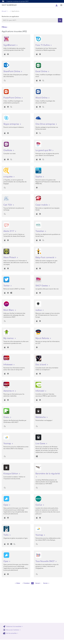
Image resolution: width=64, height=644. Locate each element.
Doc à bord (41, 365)
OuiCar (39, 505)
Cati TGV (8, 205)
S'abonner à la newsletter (13, 626)
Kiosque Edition (11, 474)
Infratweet (8, 365)
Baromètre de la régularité (48, 474)
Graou (7, 417)
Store (10, 11)
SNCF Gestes (42, 286)
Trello (6, 535)
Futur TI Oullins (43, 45)
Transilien (40, 231)
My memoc (9, 338)
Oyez (6, 505)
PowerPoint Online (12, 98)
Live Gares (41, 443)
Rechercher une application (10, 17)
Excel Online (42, 71)
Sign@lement (10, 45)
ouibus (39, 310)
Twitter (7, 286)
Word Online (42, 98)
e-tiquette (8, 177)
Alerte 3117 (9, 231)
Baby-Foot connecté (45, 257)
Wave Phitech (10, 257)
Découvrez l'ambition (12, 630)
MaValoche (41, 417)
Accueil (4, 11)
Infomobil (40, 391)
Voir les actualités (11, 633)
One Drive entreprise (46, 124)
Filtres (4, 27)
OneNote (8, 150)
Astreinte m (9, 391)
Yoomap (8, 443)
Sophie (39, 177)
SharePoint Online (12, 71)
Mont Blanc (9, 310)
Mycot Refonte (43, 338)
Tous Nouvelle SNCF (45, 561)
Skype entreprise (12, 124)
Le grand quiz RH (44, 150)
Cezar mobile (42, 205)
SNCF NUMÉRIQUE (9, 5)
